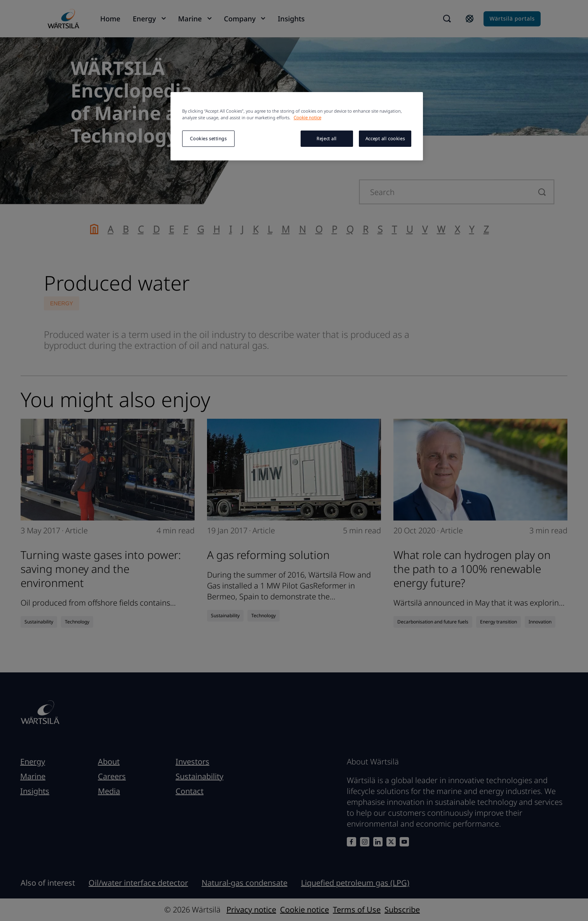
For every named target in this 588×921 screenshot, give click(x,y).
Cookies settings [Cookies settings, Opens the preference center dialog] (208, 138)
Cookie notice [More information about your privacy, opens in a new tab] (307, 118)
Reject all (327, 138)
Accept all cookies (385, 138)
